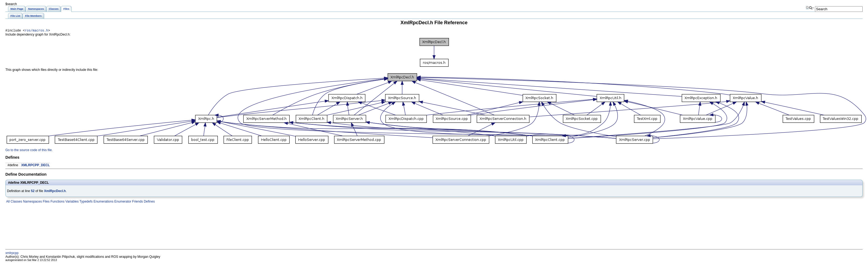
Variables (71, 202)
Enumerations (103, 202)
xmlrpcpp (12, 254)
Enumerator (122, 202)
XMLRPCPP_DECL (36, 166)
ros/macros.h (36, 31)
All (8, 202)
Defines (149, 202)
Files (46, 202)
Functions (57, 202)
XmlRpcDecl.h (55, 192)
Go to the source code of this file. (29, 151)
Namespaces (32, 202)
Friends (137, 202)
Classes (16, 202)
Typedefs (86, 202)
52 (33, 192)
